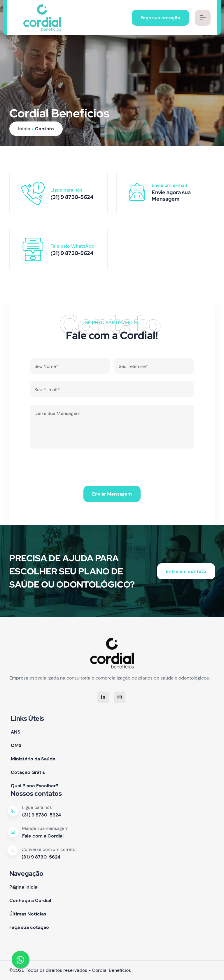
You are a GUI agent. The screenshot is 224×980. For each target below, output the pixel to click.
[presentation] (74, 466)
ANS (16, 732)
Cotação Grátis (28, 772)
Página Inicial (24, 887)
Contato (44, 129)
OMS (16, 745)
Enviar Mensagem (112, 494)
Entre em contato (186, 571)
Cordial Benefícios (111, 970)
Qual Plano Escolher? (34, 786)
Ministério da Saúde (33, 759)
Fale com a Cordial (43, 836)
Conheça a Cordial (30, 900)
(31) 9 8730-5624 (42, 815)
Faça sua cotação (160, 18)
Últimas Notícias (28, 914)
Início (24, 129)
